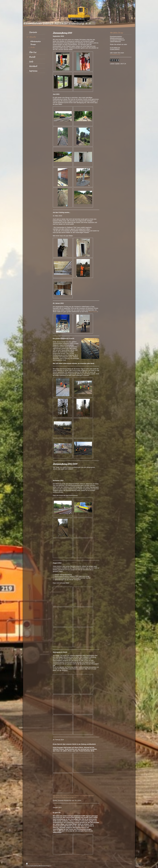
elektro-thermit (93, 312)
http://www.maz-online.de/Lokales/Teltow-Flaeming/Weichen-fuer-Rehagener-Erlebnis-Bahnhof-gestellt (74, 796)
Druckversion (31, 864)
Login (130, 864)
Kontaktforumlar (115, 54)
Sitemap (40, 864)
